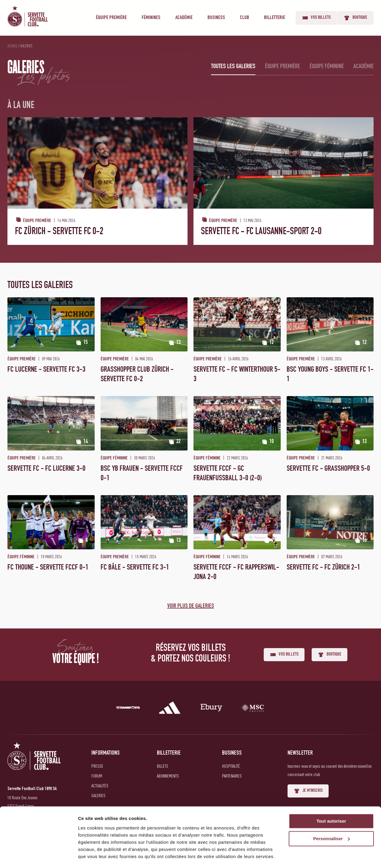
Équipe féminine (327, 67)
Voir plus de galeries (191, 606)
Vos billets (316, 18)
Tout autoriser (331, 804)
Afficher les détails (98, 856)
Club (245, 18)
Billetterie (275, 18)
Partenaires (232, 776)
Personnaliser (331, 822)
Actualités (100, 786)
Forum (97, 776)
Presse (97, 766)
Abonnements (168, 776)
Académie (184, 18)
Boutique (355, 18)
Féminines (151, 18)
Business (216, 18)
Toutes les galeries (233, 67)
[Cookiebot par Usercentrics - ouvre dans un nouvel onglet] (39, 856)
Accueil (13, 46)
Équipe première (111, 18)
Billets (163, 766)
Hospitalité (231, 766)
